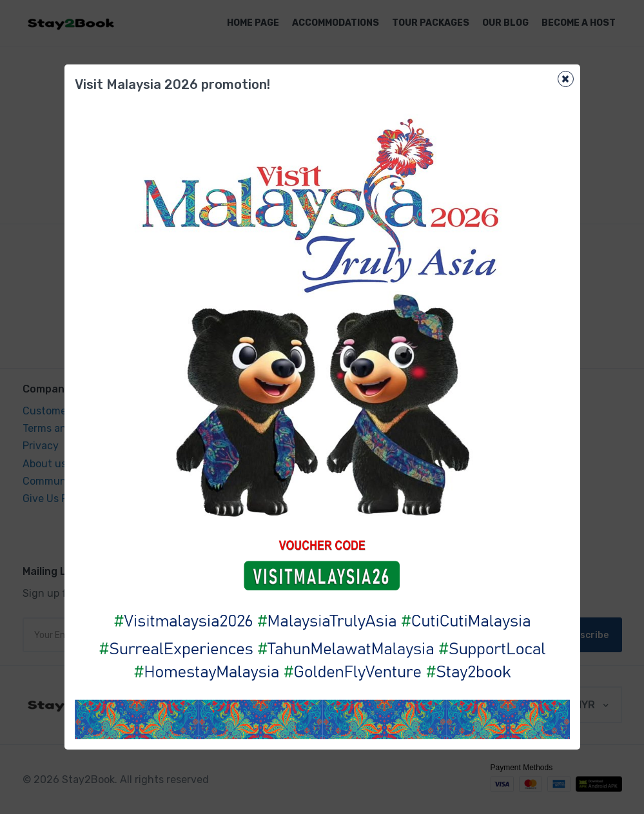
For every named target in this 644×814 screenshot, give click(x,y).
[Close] (566, 79)
